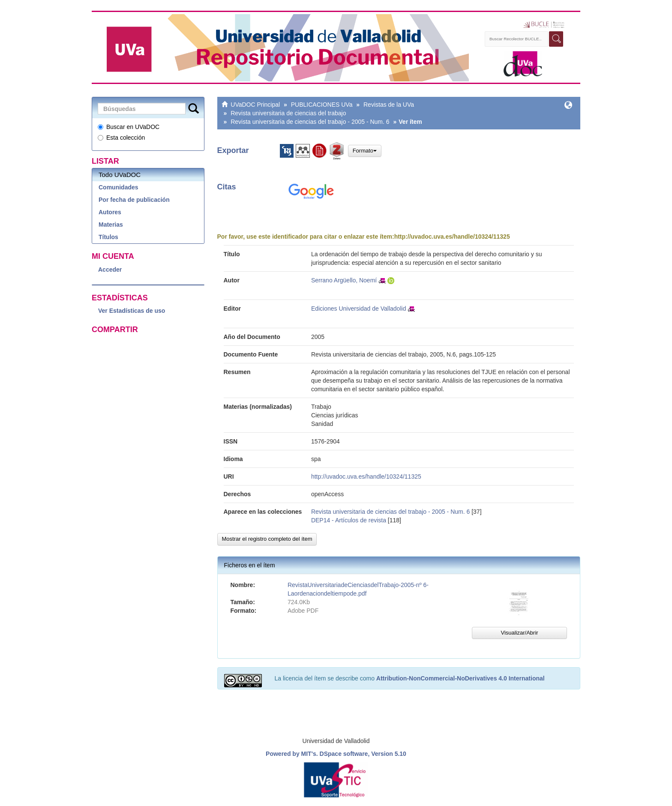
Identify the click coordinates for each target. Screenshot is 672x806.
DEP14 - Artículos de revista (349, 520)
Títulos (108, 237)
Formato (365, 151)
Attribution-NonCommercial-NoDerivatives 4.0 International (460, 678)
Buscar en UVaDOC (129, 127)
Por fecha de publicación (134, 200)
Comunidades (118, 187)
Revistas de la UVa (389, 105)
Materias (111, 225)
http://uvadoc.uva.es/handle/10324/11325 (452, 237)
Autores (110, 212)
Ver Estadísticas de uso (132, 311)
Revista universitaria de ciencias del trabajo (288, 113)
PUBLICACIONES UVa (322, 105)
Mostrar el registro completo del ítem (267, 539)
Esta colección (121, 138)
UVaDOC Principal (255, 105)
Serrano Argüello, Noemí (344, 280)
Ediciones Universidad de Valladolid (359, 309)
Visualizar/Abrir (519, 633)
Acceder (110, 270)
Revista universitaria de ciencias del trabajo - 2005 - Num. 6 (310, 122)
